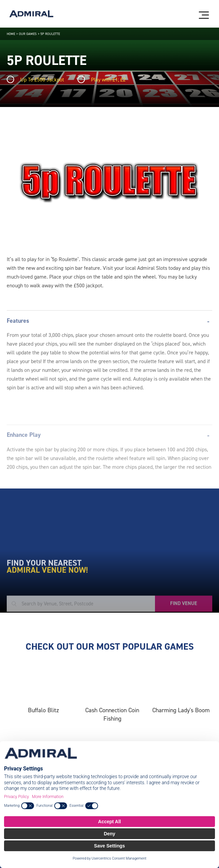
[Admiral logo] (31, 14)
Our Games (28, 34)
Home (11, 34)
